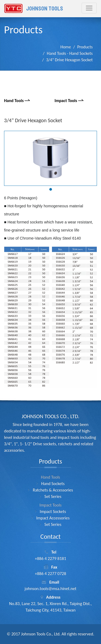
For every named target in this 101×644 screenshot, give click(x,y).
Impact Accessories (53, 518)
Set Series (53, 496)
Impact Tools (70, 101)
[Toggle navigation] (89, 8)
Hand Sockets (53, 484)
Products (85, 47)
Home (66, 47)
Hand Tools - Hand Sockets (70, 53)
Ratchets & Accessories (53, 490)
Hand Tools (18, 101)
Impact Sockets (53, 511)
